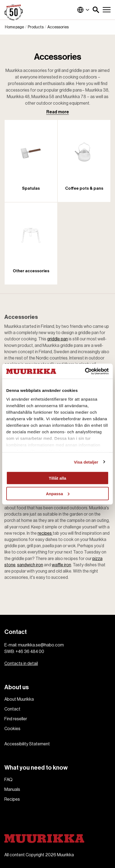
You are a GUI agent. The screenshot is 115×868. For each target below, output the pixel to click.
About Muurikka (19, 699)
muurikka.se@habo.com (41, 645)
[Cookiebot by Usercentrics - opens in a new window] (85, 371)
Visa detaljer (86, 462)
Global (83, 10)
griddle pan (57, 339)
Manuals (12, 790)
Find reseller (16, 719)
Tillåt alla (57, 478)
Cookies (12, 729)
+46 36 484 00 (30, 652)
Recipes (12, 799)
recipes (45, 533)
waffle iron (61, 565)
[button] (96, 10)
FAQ (8, 780)
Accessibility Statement (27, 744)
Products (36, 27)
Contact (12, 709)
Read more (58, 112)
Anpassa (58, 493)
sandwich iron (30, 565)
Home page (14, 27)
